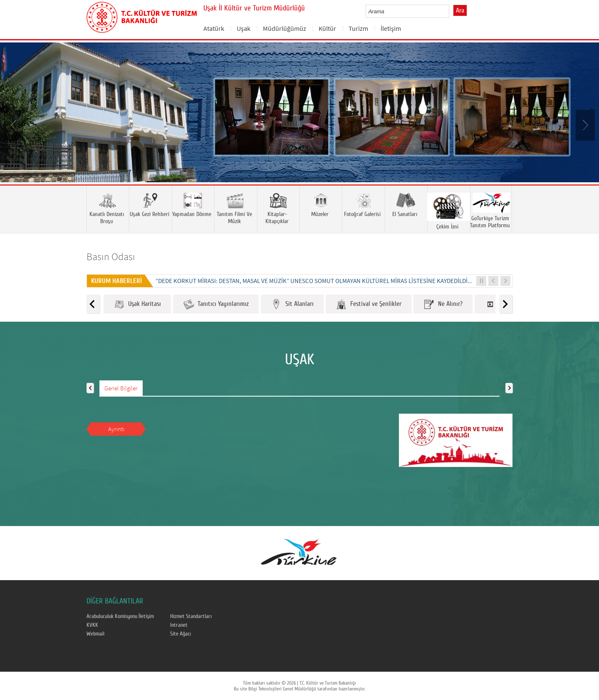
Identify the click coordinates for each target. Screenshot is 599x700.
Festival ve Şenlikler (369, 304)
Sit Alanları (292, 304)
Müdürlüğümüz (285, 28)
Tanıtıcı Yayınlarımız (216, 304)
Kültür (327, 28)
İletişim (391, 28)
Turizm (358, 28)
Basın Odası (111, 257)
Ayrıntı (116, 429)
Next (584, 124)
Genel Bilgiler (121, 388)
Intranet (179, 625)
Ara (460, 10)
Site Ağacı (181, 634)
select (452, 11)
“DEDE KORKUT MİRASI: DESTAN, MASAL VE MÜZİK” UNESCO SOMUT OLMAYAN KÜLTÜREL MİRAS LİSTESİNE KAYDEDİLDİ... (314, 281)
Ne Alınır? (443, 304)
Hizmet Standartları (191, 616)
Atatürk (214, 28)
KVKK (92, 625)
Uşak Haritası (137, 304)
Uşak (244, 28)
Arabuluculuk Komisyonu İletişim (120, 616)
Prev (15, 124)
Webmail (95, 634)
